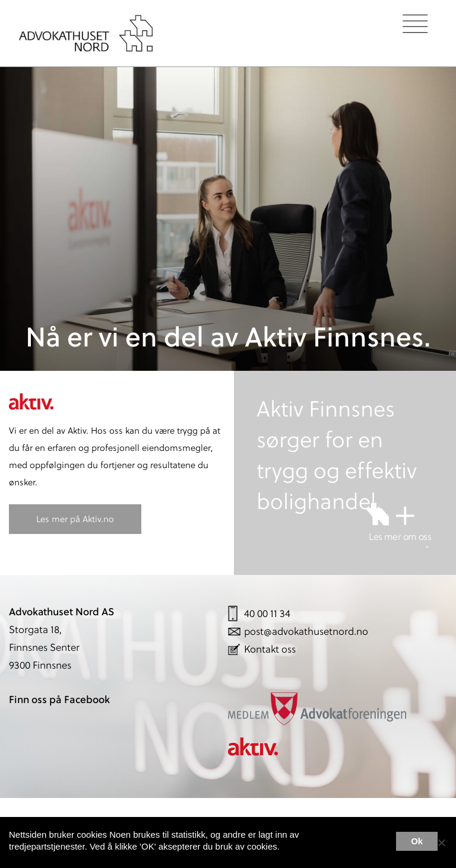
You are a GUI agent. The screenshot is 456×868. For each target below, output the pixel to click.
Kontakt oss (270, 649)
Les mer (365, 842)
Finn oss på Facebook (59, 700)
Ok (417, 841)
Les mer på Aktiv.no (75, 519)
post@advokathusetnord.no (306, 631)
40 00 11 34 (267, 613)
